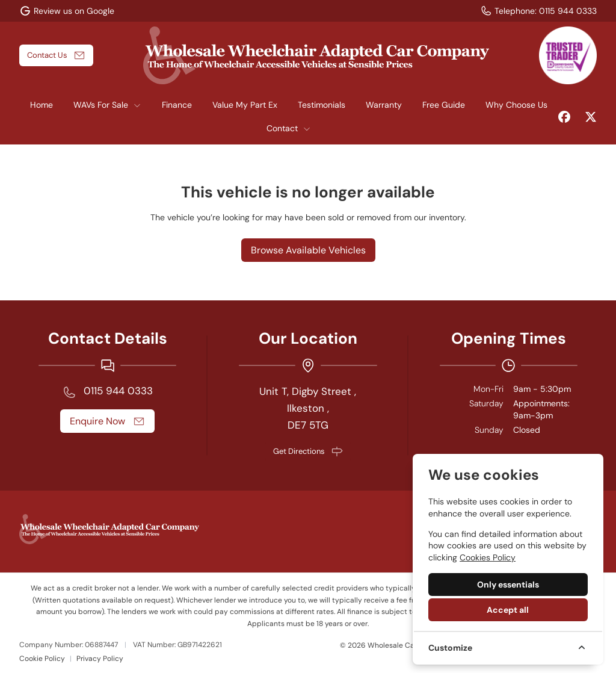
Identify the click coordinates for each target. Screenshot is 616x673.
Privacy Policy (100, 659)
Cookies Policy (488, 557)
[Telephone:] (538, 11)
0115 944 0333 (118, 391)
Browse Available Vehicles (308, 250)
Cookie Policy (42, 659)
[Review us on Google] (67, 11)
